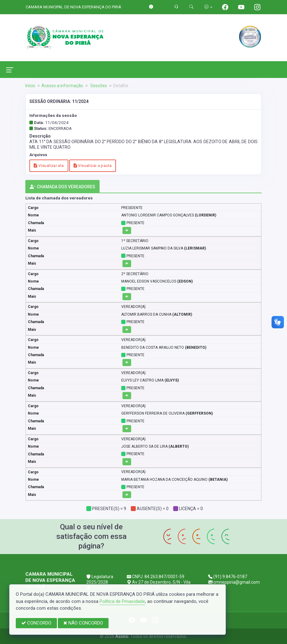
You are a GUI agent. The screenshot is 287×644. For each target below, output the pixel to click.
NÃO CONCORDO (83, 623)
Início (30, 86)
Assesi (122, 636)
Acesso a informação (62, 86)
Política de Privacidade (122, 601)
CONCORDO (36, 623)
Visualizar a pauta (93, 166)
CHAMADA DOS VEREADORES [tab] (62, 187)
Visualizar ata (49, 166)
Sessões (98, 86)
